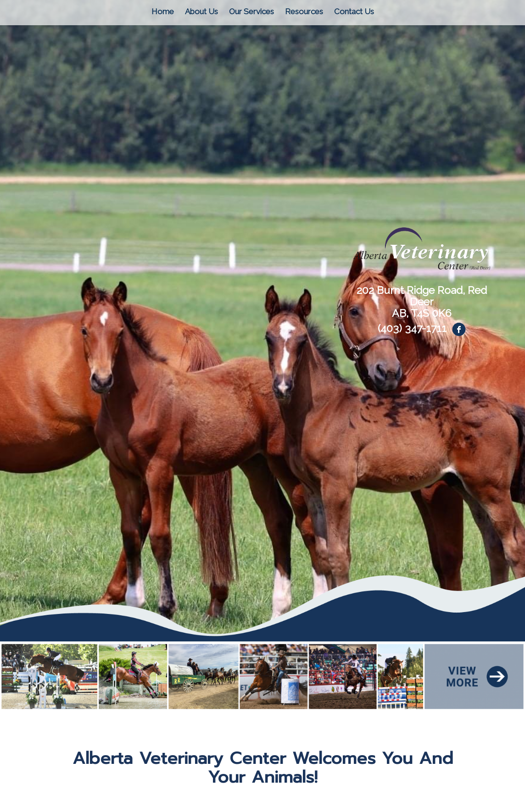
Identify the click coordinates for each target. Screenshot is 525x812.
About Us (201, 11)
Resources (304, 11)
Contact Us (354, 11)
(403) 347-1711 (412, 328)
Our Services (251, 11)
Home (163, 11)
